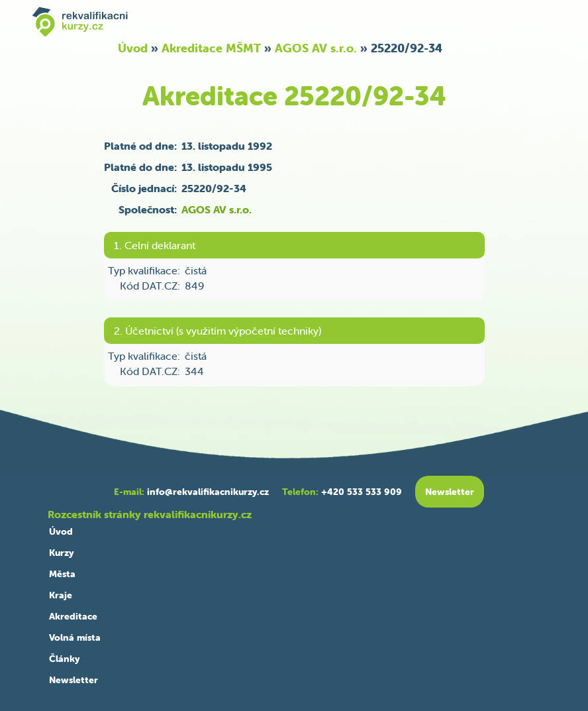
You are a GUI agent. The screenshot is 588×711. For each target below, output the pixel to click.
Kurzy (61, 553)
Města (62, 574)
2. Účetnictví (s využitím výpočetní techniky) (218, 331)
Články (64, 659)
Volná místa (75, 637)
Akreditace (73, 616)
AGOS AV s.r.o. (316, 48)
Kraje (61, 595)
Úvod (133, 48)
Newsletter (73, 680)
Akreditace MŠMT (211, 48)
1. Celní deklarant (155, 245)
